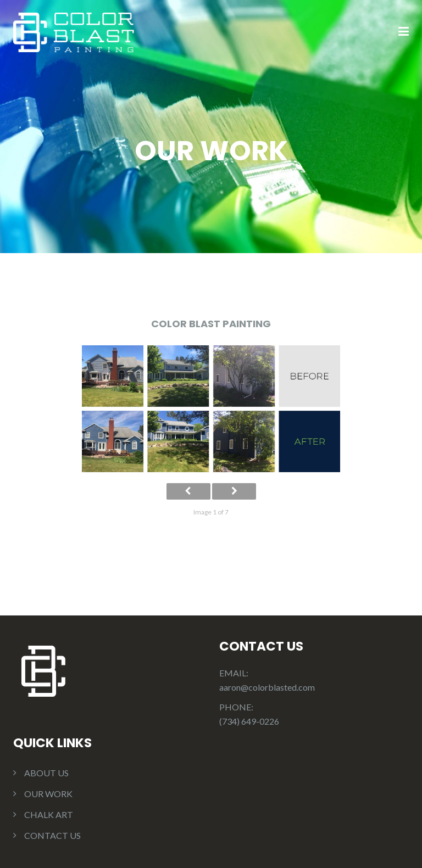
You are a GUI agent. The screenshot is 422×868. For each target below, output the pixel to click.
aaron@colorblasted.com (267, 687)
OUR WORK (48, 794)
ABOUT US (46, 773)
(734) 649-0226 (249, 721)
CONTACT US (52, 835)
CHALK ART (49, 814)
